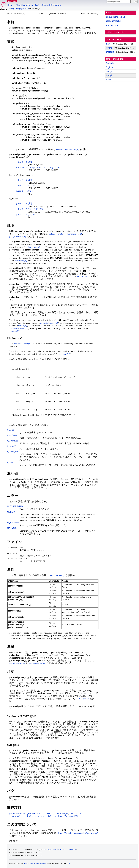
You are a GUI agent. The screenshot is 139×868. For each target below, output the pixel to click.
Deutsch (110, 63)
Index (11, 5)
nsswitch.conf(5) (49, 323)
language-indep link (115, 17)
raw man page (113, 25)
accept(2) (84, 699)
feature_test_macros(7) (67, 149)
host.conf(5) (64, 354)
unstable (110, 52)
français (110, 71)
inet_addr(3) (35, 247)
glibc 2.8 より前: (25, 191)
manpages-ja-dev (22, 9)
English (109, 67)
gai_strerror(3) (18, 237)
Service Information (51, 5)
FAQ (37, 5)
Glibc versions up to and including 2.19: (38, 167)
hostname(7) (21, 261)
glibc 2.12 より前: (26, 214)
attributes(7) (57, 575)
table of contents (115, 32)
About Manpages (24, 5)
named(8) (23, 326)
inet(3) (49, 813)
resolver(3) (15, 816)
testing (12, 9)
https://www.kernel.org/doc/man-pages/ (78, 833)
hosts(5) (28, 816)
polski (109, 80)
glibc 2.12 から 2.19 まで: (30, 209)
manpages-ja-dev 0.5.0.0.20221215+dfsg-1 (60, 850)
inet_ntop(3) (61, 813)
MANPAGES (12, 1)
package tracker (113, 21)
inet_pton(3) (77, 813)
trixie (108, 44)
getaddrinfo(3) (56, 234)
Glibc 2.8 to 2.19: (26, 186)
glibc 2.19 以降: (25, 162)
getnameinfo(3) (74, 234)
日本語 (109, 76)
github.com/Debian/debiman (35, 863)
